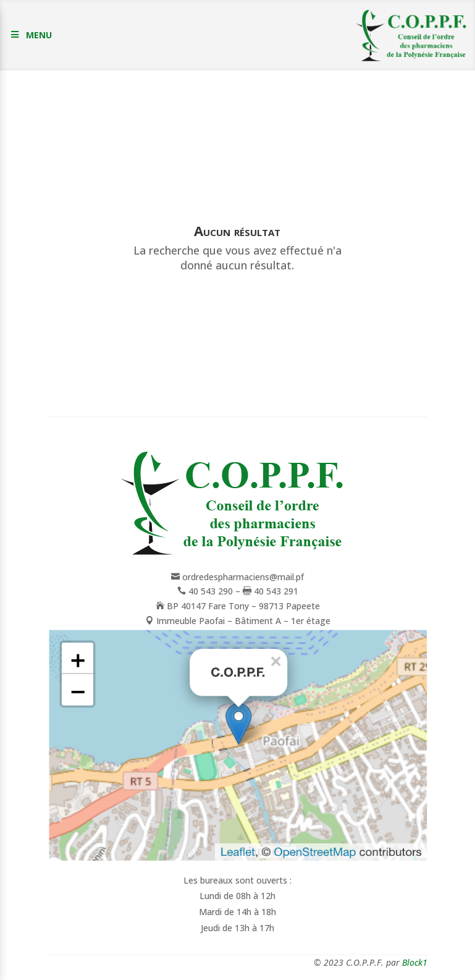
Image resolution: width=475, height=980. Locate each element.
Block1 (415, 962)
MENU (39, 35)
